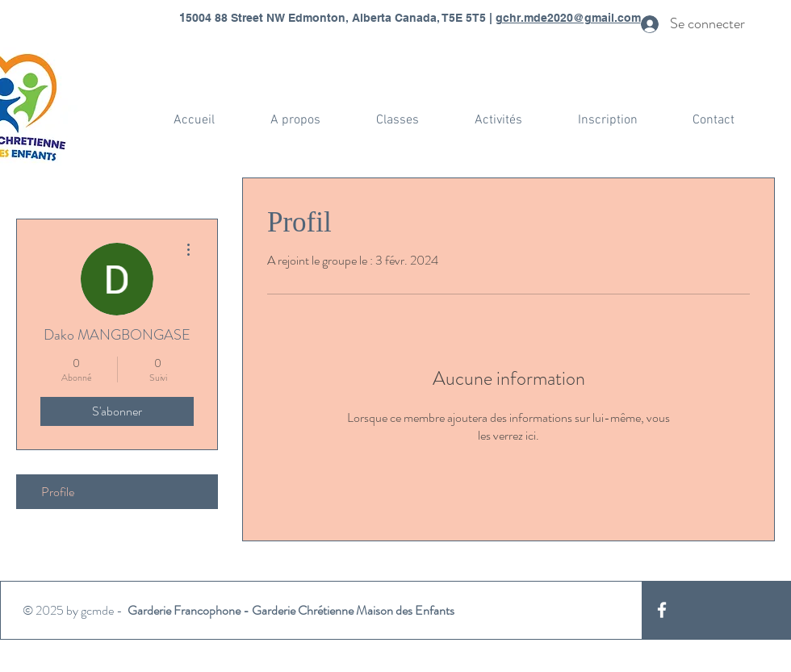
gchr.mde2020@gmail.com (568, 18)
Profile (58, 492)
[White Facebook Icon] (662, 610)
